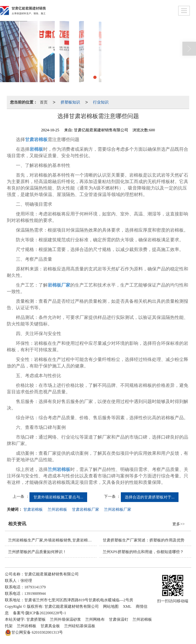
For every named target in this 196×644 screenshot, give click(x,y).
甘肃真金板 (50, 626)
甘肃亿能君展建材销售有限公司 (72, 606)
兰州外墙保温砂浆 (65, 619)
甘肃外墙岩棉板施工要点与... (58, 497)
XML (127, 606)
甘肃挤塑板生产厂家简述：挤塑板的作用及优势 (144, 540)
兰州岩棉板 (57, 509)
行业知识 (101, 102)
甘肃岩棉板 (33, 509)
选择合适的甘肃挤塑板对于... (150, 497)
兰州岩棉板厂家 (118, 509)
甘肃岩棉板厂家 (86, 509)
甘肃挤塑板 (36, 619)
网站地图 (111, 606)
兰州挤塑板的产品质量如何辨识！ (37, 552)
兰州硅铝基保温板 (80, 626)
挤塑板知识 (70, 102)
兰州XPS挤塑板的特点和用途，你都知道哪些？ (143, 552)
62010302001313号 (34, 632)
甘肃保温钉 (119, 619)
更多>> (179, 524)
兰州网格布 (95, 619)
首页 (44, 102)
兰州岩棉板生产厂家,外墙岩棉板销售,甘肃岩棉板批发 (52, 540)
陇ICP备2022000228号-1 (46, 613)
